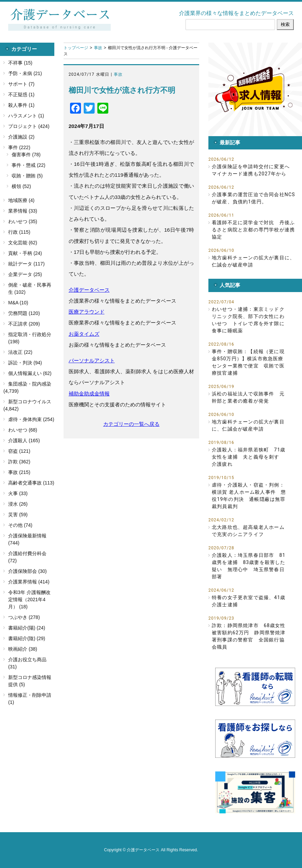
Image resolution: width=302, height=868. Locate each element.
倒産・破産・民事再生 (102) (30, 288)
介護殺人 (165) (24, 440)
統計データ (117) (26, 264)
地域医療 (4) (21, 200)
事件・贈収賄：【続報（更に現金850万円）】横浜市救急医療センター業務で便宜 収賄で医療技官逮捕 (248, 362)
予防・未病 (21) (25, 73)
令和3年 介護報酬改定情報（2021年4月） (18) (29, 599)
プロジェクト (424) (29, 126)
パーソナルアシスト (92, 360)
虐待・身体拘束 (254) (31, 419)
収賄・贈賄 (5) (27, 176)
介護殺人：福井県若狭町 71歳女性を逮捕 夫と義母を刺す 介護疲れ (249, 457)
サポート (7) (21, 84)
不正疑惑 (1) (21, 95)
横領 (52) (21, 186)
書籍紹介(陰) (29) (27, 638)
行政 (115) (19, 232)
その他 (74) (20, 525)
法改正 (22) (20, 352)
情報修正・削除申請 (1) (30, 699)
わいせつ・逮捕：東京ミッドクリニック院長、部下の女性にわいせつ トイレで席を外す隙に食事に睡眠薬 (248, 320)
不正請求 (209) (24, 324)
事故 (98, 48)
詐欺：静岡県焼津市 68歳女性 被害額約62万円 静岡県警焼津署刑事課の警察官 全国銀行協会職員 (250, 636)
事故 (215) (19, 472)
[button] (255, 89)
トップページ (76, 48)
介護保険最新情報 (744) (27, 539)
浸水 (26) (18, 504)
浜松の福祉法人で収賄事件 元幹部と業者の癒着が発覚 (248, 397)
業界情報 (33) (23, 211)
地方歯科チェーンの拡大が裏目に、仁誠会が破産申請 (253, 261)
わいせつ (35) (23, 221)
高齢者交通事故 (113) (31, 483)
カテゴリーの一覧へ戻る (131, 424)
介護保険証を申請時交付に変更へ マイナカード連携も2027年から (253, 170)
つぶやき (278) (24, 617)
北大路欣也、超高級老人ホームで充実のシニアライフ (248, 531)
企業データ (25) (25, 274)
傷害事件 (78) (26, 155)
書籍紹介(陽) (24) (27, 628)
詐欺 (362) (19, 462)
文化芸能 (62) (23, 243)
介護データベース (89, 290)
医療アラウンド (87, 312)
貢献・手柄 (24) (25, 253)
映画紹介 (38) (23, 649)
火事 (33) (18, 493)
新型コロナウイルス (30, 402)
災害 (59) (18, 515)
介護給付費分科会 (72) (27, 557)
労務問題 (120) (24, 313)
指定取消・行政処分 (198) (30, 338)
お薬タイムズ (84, 334)
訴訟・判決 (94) (25, 363)
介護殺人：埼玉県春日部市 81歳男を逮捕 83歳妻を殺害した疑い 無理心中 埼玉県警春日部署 (249, 566)
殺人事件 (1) (21, 105)
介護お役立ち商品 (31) (27, 663)
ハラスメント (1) (26, 116)
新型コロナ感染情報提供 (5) (30, 681)
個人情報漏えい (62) (30, 373)
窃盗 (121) (19, 451)
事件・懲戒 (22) (29, 165)
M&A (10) (18, 303)
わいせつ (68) (23, 430)
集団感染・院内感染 (30, 384)
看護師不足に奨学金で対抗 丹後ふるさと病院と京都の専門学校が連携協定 (253, 230)
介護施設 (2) (21, 137)
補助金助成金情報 (89, 394)
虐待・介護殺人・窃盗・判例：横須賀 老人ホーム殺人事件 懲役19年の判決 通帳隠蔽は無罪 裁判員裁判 (250, 496)
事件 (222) (19, 147)
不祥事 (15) (20, 63)
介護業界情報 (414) (29, 582)
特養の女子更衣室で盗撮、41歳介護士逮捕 (249, 601)
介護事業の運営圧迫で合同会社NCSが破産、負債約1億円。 (253, 198)
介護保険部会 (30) (28, 571)
